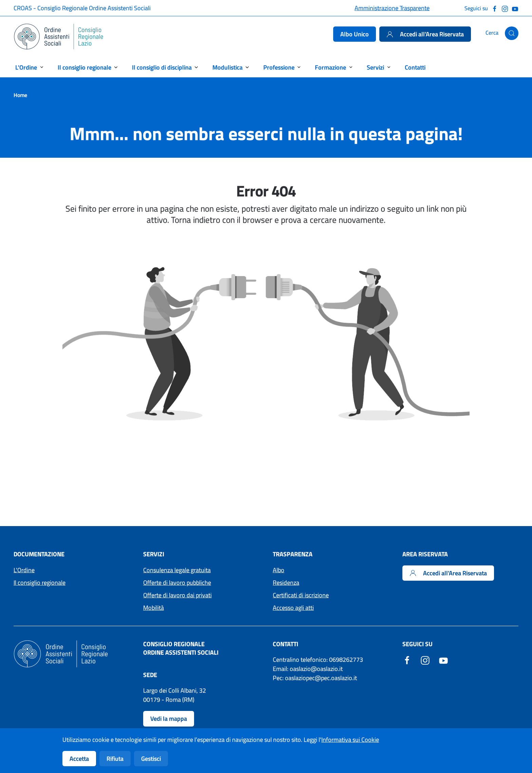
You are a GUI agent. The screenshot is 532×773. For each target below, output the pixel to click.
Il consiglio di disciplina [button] (162, 67)
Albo (279, 570)
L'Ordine (24, 570)
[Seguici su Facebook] (495, 8)
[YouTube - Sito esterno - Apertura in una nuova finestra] (443, 660)
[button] (512, 33)
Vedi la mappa (169, 719)
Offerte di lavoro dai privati (177, 595)
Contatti (415, 67)
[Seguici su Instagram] (505, 8)
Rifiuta (115, 759)
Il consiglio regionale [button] (84, 67)
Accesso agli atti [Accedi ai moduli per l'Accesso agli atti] (293, 608)
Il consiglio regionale (40, 583)
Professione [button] (279, 67)
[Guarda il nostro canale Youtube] (515, 8)
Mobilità (154, 608)
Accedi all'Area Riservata (425, 34)
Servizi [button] (375, 67)
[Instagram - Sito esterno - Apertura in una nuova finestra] (425, 660)
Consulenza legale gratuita (177, 570)
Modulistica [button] (227, 67)
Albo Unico (355, 34)
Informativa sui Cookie (350, 740)
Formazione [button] (330, 67)
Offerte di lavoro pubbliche (177, 583)
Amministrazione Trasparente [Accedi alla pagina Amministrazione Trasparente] (392, 8)
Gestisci (151, 759)
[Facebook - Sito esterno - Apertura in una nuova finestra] (407, 660)
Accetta (79, 759)
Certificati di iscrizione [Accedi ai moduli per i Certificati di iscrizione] (301, 595)
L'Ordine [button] (26, 67)
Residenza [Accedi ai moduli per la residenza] (286, 583)
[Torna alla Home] (59, 37)
